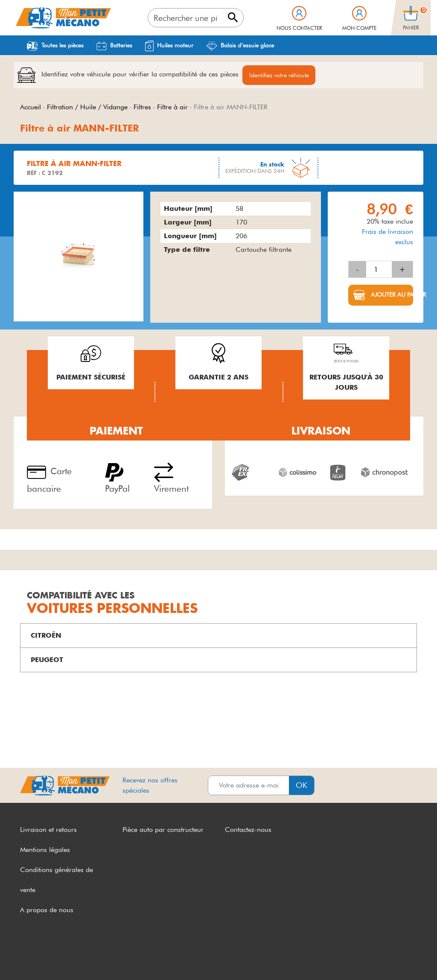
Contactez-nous (248, 830)
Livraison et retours (48, 830)
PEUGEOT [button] (47, 660)
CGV (27, 958)
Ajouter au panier (391, 295)
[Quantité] (379, 270)
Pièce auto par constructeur (163, 830)
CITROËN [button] (46, 636)
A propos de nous (47, 910)
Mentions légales (45, 850)
